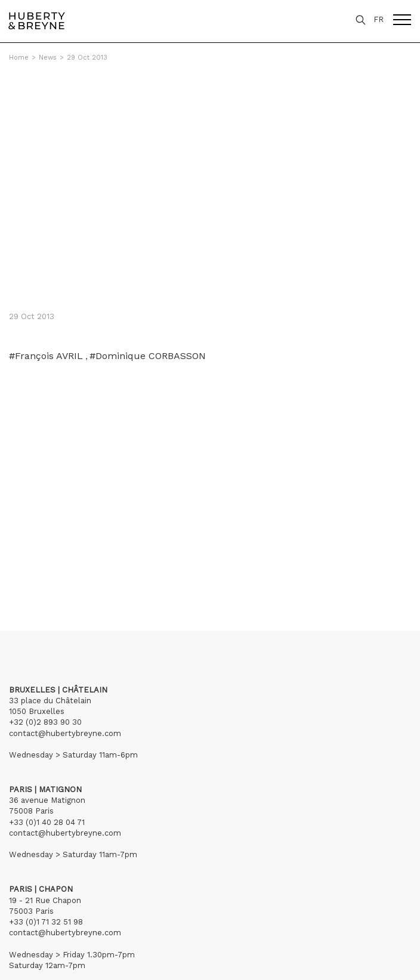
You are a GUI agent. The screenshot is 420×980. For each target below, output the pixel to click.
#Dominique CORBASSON (148, 356)
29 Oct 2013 (87, 58)
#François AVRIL (46, 356)
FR (379, 19)
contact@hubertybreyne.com (65, 733)
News (48, 58)
